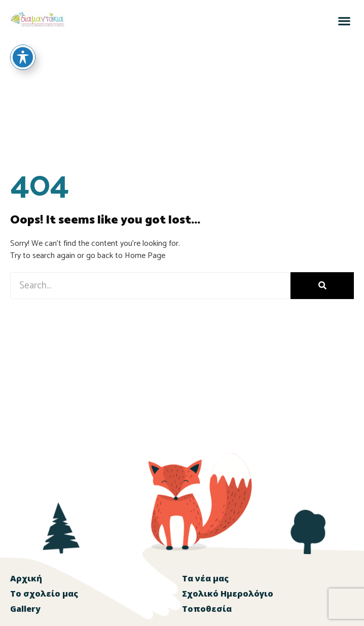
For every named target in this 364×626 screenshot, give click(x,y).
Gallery (25, 609)
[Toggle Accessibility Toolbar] (23, 41)
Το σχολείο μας (44, 594)
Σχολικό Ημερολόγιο (228, 594)
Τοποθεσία (207, 609)
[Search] (322, 286)
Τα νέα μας (205, 578)
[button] (344, 21)
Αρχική (26, 578)
